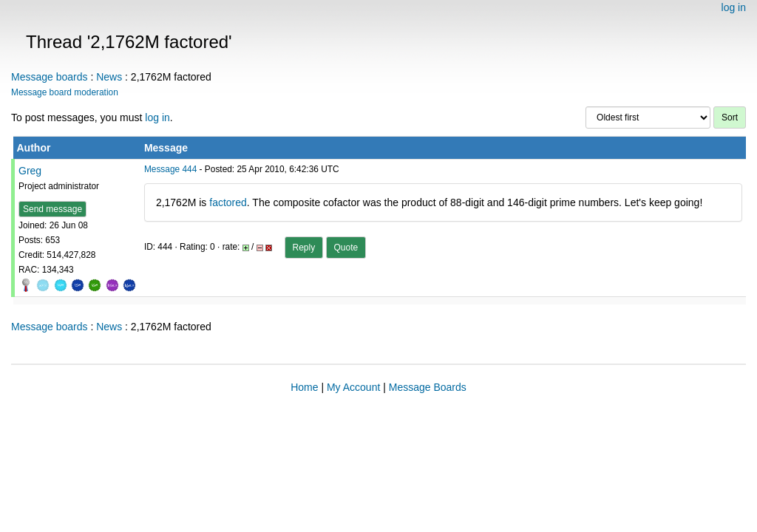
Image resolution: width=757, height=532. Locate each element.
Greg (30, 171)
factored (228, 202)
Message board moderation (65, 92)
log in (734, 7)
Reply (304, 248)
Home (304, 387)
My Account (353, 387)
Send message (52, 209)
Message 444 (170, 169)
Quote (346, 248)
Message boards (50, 77)
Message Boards (428, 387)
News (109, 77)
